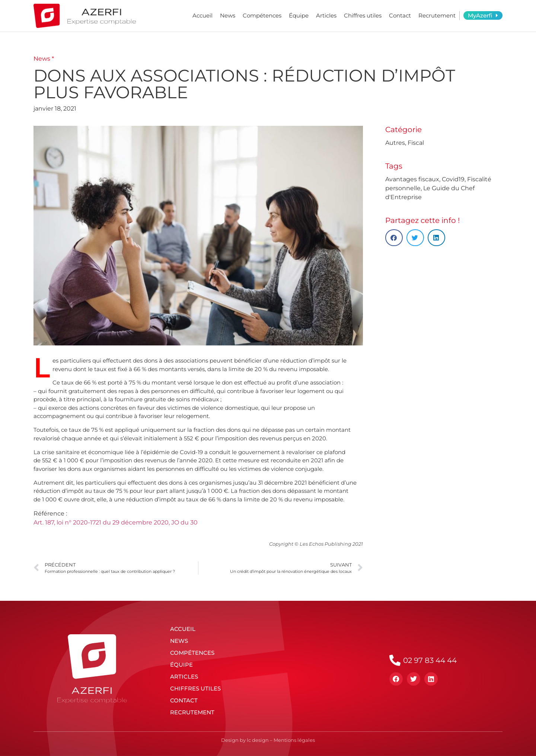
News (228, 15)
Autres (395, 143)
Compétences (262, 15)
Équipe (299, 15)
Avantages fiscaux (412, 179)
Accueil (202, 15)
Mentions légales (294, 740)
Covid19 (453, 179)
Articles (326, 15)
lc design (258, 740)
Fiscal (416, 143)
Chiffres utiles (363, 15)
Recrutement (437, 15)
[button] (394, 238)
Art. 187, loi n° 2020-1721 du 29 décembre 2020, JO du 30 (116, 522)
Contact (400, 15)
